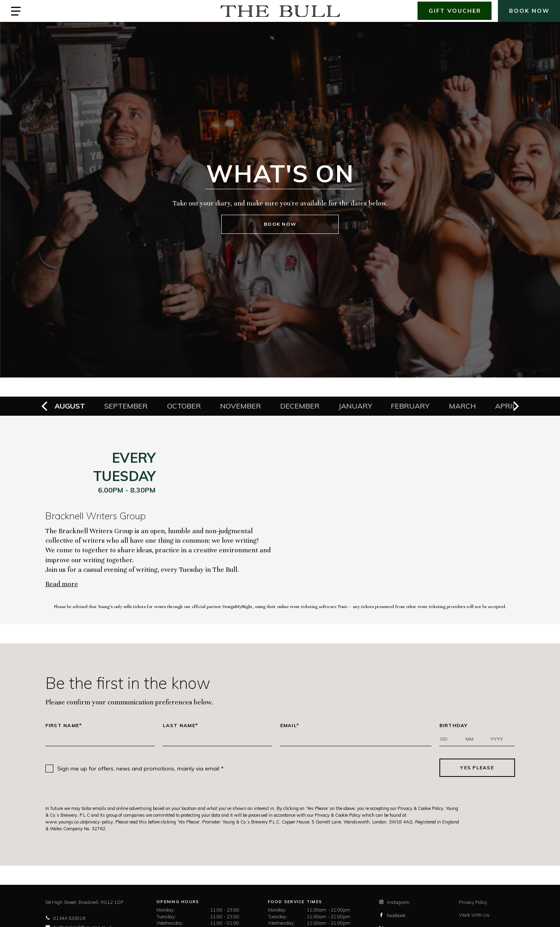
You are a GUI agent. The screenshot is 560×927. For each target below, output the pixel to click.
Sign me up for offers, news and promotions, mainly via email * (140, 769)
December (300, 406)
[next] (515, 406)
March (462, 406)
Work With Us (474, 915)
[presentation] (332, 768)
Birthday (454, 726)
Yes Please (477, 768)
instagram (394, 902)
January (355, 406)
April (506, 406)
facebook (392, 915)
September (126, 406)
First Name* (64, 726)
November (241, 406)
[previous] (45, 406)
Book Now (280, 224)
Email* (290, 726)
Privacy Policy (473, 902)
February (410, 406)
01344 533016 (65, 918)
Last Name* (181, 726)
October (184, 406)
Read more (62, 584)
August (70, 406)
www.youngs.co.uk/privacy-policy (79, 822)
